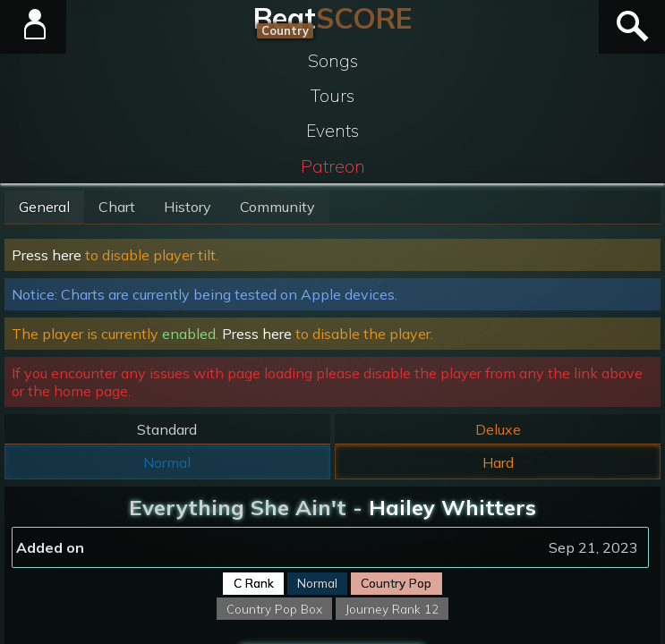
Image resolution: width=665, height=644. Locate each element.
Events (332, 131)
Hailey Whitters (452, 507)
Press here (47, 255)
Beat (332, 18)
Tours (332, 96)
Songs (333, 61)
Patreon (333, 166)
